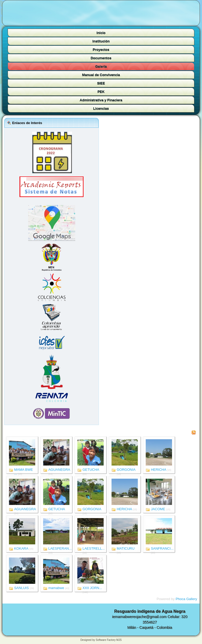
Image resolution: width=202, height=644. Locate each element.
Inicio (101, 33)
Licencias (101, 108)
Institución (101, 41)
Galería (101, 66)
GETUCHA (91, 470)
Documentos (101, 58)
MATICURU (126, 548)
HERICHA (159, 470)
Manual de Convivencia (101, 75)
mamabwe (56, 588)
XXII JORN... (92, 588)
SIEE (101, 83)
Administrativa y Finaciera (101, 100)
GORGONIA (126, 470)
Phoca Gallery (186, 599)
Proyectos (101, 50)
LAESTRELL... (94, 548)
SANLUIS (22, 588)
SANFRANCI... (162, 548)
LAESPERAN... (60, 548)
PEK (101, 92)
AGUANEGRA (59, 470)
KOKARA (21, 548)
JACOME (158, 509)
